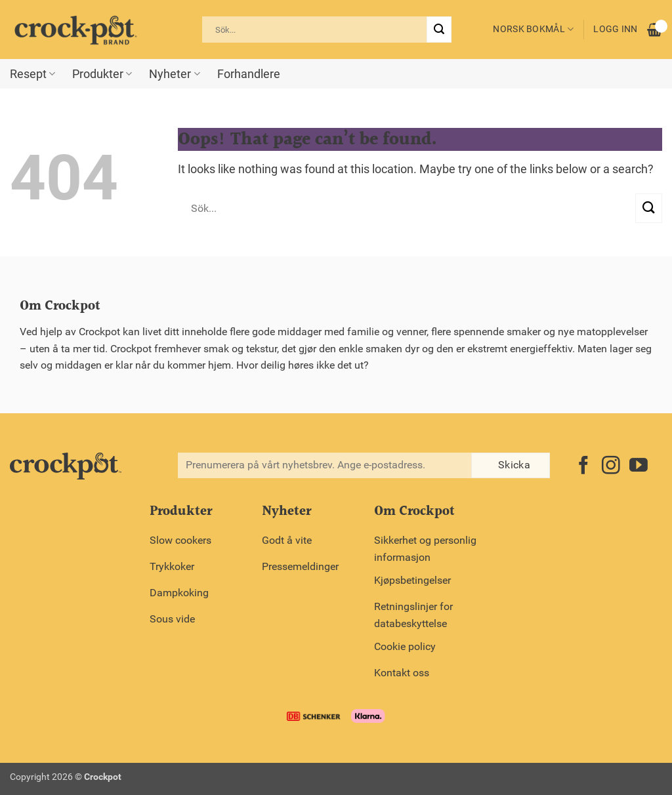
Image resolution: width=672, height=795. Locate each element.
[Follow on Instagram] (611, 467)
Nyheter (174, 74)
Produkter (102, 74)
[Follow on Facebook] (583, 467)
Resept (32, 74)
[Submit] (439, 30)
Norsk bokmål (533, 29)
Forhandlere (249, 74)
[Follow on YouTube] (639, 467)
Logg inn (615, 29)
